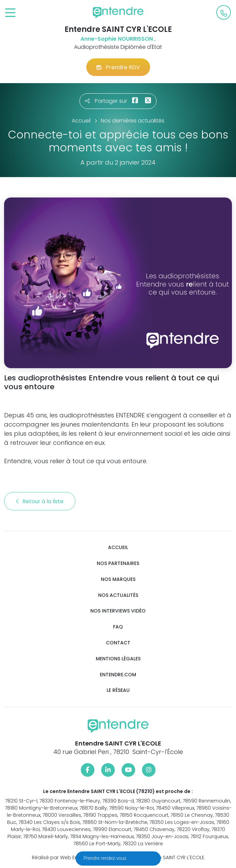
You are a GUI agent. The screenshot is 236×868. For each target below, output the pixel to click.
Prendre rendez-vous (105, 858)
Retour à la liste (40, 501)
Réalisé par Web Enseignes (64, 857)
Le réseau (118, 690)
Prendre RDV (118, 67)
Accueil (118, 548)
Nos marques (118, 579)
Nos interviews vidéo (118, 611)
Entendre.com (118, 675)
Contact (118, 643)
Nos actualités (118, 595)
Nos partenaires (118, 563)
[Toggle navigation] (10, 13)
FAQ (118, 627)
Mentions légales (118, 659)
